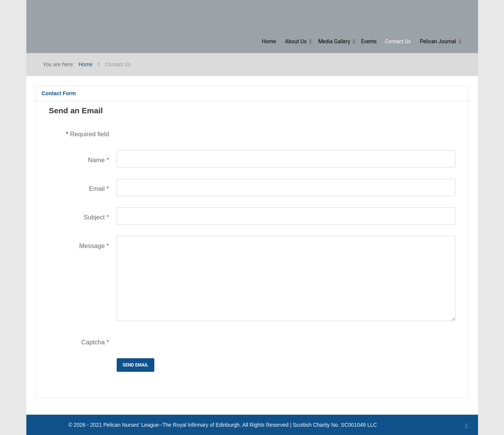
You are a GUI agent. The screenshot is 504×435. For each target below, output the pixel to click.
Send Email (136, 365)
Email (99, 189)
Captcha (95, 342)
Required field (88, 134)
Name (99, 160)
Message (94, 246)
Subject (96, 217)
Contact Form (59, 93)
